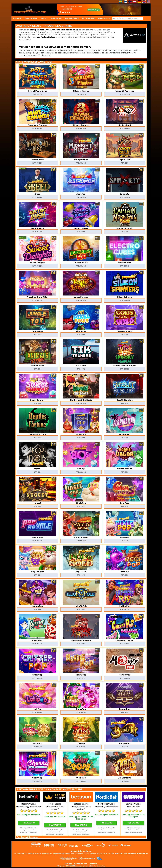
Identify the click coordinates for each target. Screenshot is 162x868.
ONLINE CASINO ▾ (31, 18)
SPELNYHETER (104, 18)
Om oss (68, 864)
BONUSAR (17, 18)
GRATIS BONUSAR (72, 18)
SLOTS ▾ (44, 18)
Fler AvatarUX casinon (27, 837)
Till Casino (29, 823)
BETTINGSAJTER (89, 18)
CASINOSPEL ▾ (56, 18)
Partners (93, 864)
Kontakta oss (80, 864)
